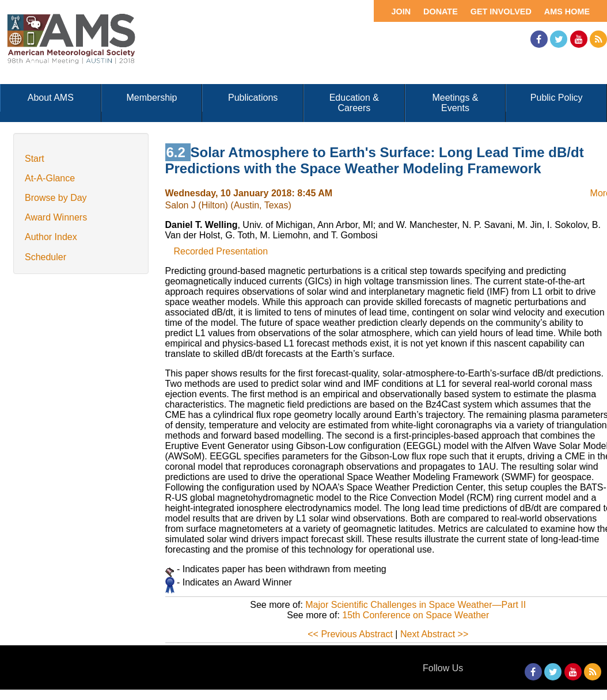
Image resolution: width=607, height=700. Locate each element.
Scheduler (45, 257)
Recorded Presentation (221, 251)
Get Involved (501, 12)
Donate (441, 12)
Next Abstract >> (434, 634)
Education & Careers (354, 103)
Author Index (51, 237)
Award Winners (56, 217)
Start (35, 159)
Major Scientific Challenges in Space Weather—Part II (416, 605)
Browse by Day (56, 198)
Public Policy (557, 98)
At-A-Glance (50, 178)
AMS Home (567, 12)
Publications (253, 98)
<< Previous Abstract (350, 634)
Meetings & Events (455, 103)
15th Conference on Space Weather (416, 615)
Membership (151, 98)
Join (401, 12)
